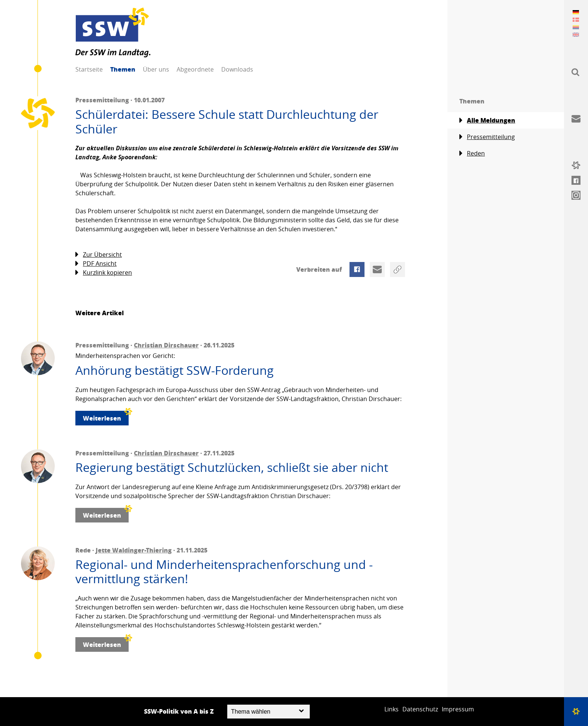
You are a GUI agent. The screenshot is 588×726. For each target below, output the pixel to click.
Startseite (89, 69)
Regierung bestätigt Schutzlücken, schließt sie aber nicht (232, 467)
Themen (123, 69)
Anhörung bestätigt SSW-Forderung (175, 370)
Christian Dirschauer (166, 345)
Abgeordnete (195, 69)
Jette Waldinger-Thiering (134, 550)
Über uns (156, 69)
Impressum (458, 709)
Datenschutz (420, 709)
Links (391, 709)
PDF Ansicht (96, 264)
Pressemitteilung (487, 137)
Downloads (237, 69)
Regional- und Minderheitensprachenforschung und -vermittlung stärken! (224, 572)
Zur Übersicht (99, 255)
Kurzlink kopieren (104, 273)
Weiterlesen (106, 417)
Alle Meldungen (487, 120)
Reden (472, 153)
